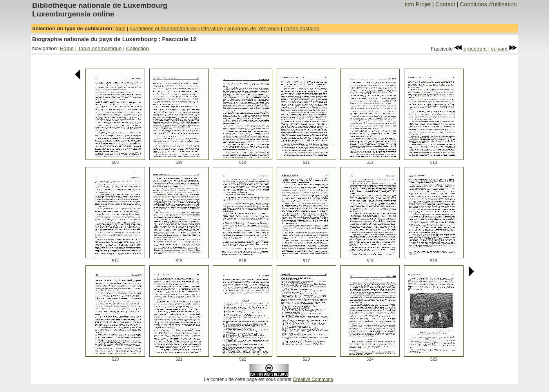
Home (67, 48)
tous (120, 28)
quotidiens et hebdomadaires (163, 28)
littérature (212, 28)
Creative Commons (313, 379)
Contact (445, 4)
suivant (504, 49)
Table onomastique (100, 48)
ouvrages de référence (253, 28)
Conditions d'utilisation (488, 4)
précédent (470, 49)
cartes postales (301, 28)
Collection (137, 48)
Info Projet (418, 4)
